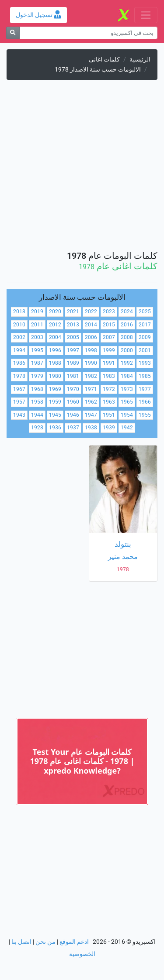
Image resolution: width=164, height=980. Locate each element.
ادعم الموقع (74, 942)
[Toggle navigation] (146, 15)
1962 (91, 402)
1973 (127, 389)
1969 (55, 389)
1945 (55, 415)
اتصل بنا (21, 942)
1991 (109, 363)
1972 (109, 389)
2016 (127, 325)
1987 (37, 363)
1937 (73, 428)
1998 (91, 350)
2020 (55, 312)
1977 (145, 389)
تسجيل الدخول (38, 15)
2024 (127, 312)
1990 (91, 363)
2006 (91, 337)
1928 (37, 428)
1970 (73, 389)
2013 (73, 325)
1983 (109, 376)
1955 (145, 415)
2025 (145, 312)
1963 (109, 402)
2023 (109, 312)
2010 (19, 325)
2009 (145, 337)
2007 (109, 337)
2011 (37, 325)
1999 (109, 350)
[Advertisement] (82, 169)
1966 (145, 402)
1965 (127, 402)
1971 (91, 389)
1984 (127, 376)
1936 (55, 428)
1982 (91, 376)
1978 (19, 376)
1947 (91, 415)
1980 (55, 376)
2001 (145, 350)
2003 (37, 337)
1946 (73, 415)
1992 (127, 363)
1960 (73, 402)
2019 (37, 312)
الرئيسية (140, 60)
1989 (73, 363)
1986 (19, 363)
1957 (19, 402)
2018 (19, 312)
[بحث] (13, 33)
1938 (91, 428)
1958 (37, 402)
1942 (127, 428)
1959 (55, 402)
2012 (55, 325)
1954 (127, 415)
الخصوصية (82, 954)
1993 (145, 363)
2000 (127, 350)
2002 (19, 337)
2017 (145, 325)
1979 (37, 376)
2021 (73, 312)
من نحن (45, 942)
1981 (73, 376)
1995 (37, 350)
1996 (55, 350)
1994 (19, 350)
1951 (109, 415)
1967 (19, 389)
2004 (55, 337)
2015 (109, 325)
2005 (73, 337)
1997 (73, 350)
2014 (91, 325)
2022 (91, 312)
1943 (19, 415)
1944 (37, 415)
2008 (127, 337)
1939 (109, 428)
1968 (37, 389)
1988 (55, 363)
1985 (145, 376)
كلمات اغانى (104, 60)
